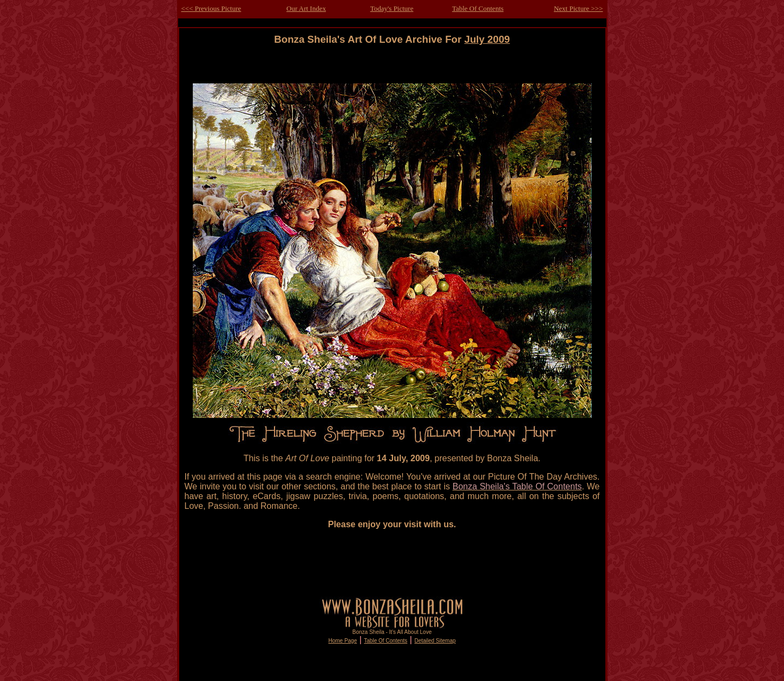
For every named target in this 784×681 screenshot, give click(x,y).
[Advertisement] (392, 70)
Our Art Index (306, 8)
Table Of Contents (478, 8)
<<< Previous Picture (211, 8)
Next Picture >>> (579, 8)
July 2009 (487, 39)
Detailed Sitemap (435, 641)
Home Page (342, 641)
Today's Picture (392, 8)
